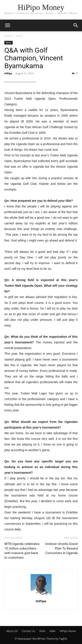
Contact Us (29, 631)
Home (8, 36)
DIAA (42, 631)
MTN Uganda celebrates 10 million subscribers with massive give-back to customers (22, 551)
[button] (76, 25)
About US (12, 631)
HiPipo (8, 73)
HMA (52, 631)
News (19, 36)
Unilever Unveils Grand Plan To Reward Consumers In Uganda (61, 548)
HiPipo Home (68, 631)
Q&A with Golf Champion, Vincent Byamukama (34, 58)
